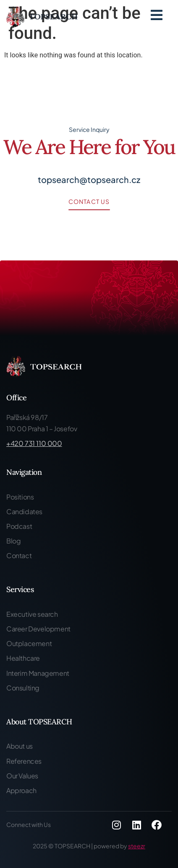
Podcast (19, 526)
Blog (13, 541)
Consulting (23, 688)
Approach (21, 790)
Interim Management (38, 673)
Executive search (32, 614)
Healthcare (23, 658)
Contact (19, 555)
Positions (20, 497)
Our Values (22, 776)
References (24, 761)
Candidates (24, 511)
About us (20, 746)
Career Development (38, 629)
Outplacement (29, 643)
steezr (137, 846)
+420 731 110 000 (34, 443)
